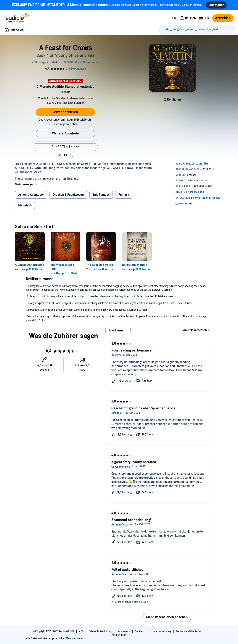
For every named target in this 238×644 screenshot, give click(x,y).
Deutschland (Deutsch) (189, 631)
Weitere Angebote (65, 133)
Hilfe (174, 18)
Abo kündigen (119, 635)
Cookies (139, 631)
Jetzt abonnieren (65, 112)
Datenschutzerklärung (101, 631)
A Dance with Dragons (29, 265)
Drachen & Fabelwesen (68, 195)
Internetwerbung (162, 631)
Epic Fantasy (101, 195)
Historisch (25, 206)
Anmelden (223, 18)
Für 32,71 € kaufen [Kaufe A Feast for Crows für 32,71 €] (65, 147)
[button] (59, 155)
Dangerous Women (135, 265)
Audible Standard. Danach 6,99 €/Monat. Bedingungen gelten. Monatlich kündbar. (108, 5)
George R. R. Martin (32, 269)
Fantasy (124, 195)
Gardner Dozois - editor (105, 269)
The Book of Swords (100, 265)
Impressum (124, 631)
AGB (82, 631)
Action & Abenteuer (31, 195)
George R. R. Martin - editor (143, 269)
